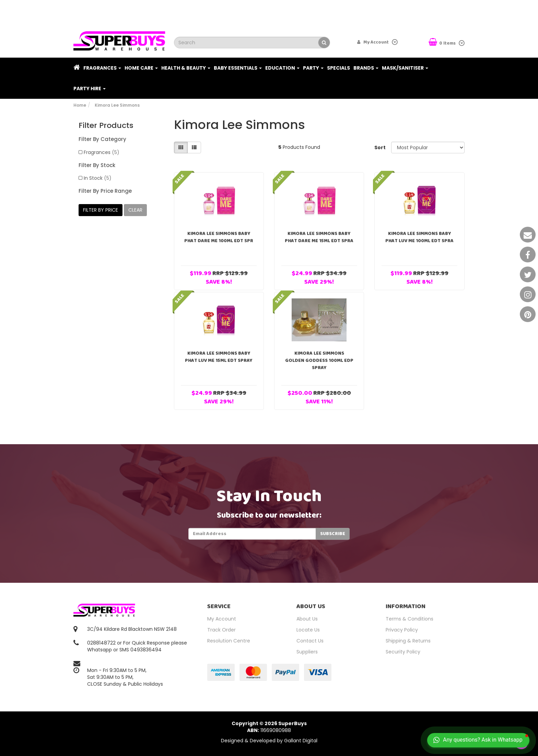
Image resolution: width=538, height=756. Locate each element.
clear (135, 210)
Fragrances (102, 68)
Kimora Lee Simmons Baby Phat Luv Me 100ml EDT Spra (419, 237)
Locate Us (308, 630)
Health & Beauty (186, 68)
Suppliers (307, 652)
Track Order (221, 630)
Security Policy (403, 652)
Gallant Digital (301, 741)
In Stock (98, 178)
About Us (307, 619)
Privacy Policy (402, 630)
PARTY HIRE (90, 88)
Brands (366, 68)
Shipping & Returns (408, 641)
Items (443, 43)
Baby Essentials (238, 68)
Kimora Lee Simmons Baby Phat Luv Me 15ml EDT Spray (219, 357)
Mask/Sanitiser (405, 68)
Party (313, 68)
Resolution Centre (229, 641)
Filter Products (106, 126)
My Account (222, 619)
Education (282, 68)
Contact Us (310, 641)
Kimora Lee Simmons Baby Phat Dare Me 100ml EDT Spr (219, 237)
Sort (380, 147)
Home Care (141, 68)
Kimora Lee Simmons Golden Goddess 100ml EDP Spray (319, 361)
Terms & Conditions (410, 619)
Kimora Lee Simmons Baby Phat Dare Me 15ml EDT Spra (319, 237)
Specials (338, 68)
